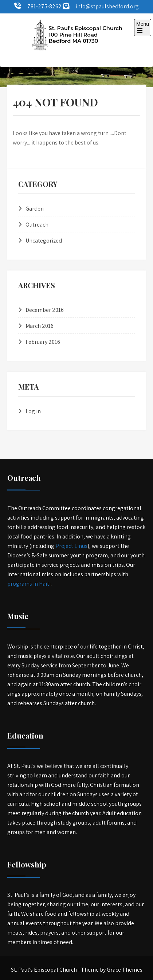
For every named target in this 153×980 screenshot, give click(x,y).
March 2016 (40, 326)
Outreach (37, 225)
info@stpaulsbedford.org (107, 6)
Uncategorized (44, 241)
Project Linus (71, 546)
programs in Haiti (29, 584)
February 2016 (43, 342)
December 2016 (45, 310)
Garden (35, 209)
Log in (33, 411)
